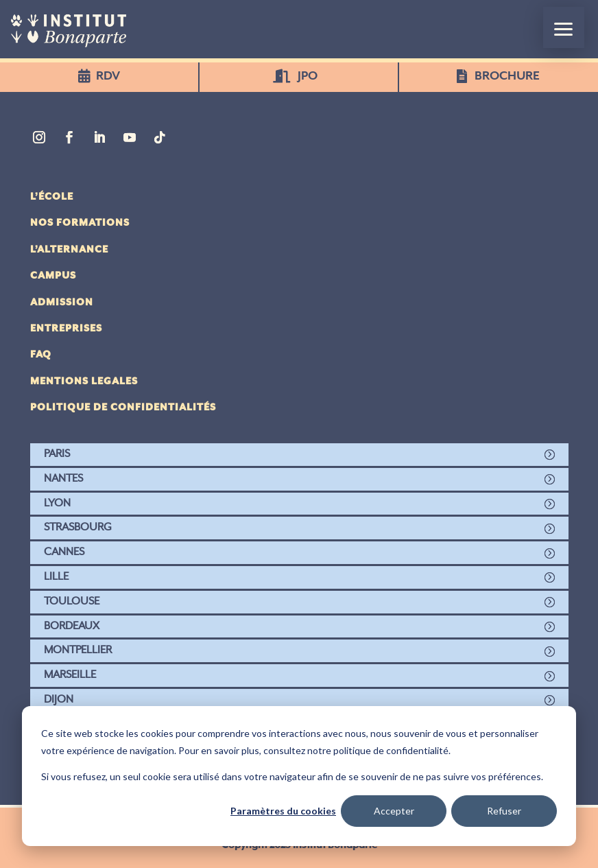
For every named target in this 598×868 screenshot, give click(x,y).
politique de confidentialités (123, 408)
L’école (52, 197)
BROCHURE (508, 76)
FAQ (41, 355)
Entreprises (66, 329)
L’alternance (69, 250)
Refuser (504, 811)
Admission (62, 303)
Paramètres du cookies (283, 811)
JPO (308, 76)
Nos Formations (80, 223)
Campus (53, 276)
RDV (108, 76)
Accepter (394, 811)
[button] (564, 27)
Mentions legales (84, 382)
